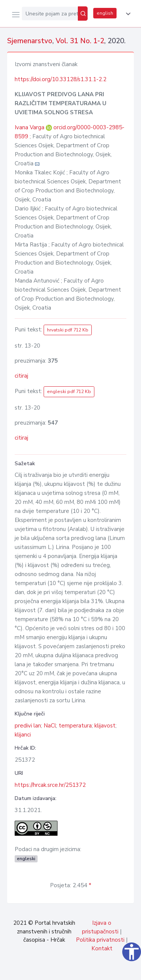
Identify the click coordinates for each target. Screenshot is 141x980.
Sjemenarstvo (30, 41)
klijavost (105, 726)
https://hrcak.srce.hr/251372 (50, 785)
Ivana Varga (30, 127)
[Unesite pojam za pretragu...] (50, 14)
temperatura (75, 726)
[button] (127, 14)
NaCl (50, 726)
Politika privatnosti (100, 940)
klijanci (23, 735)
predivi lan (28, 726)
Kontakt (102, 948)
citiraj (21, 376)
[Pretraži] (83, 14)
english (105, 13)
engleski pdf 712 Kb (69, 392)
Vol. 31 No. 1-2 (80, 41)
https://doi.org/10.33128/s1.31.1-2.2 (61, 79)
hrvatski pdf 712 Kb (68, 330)
